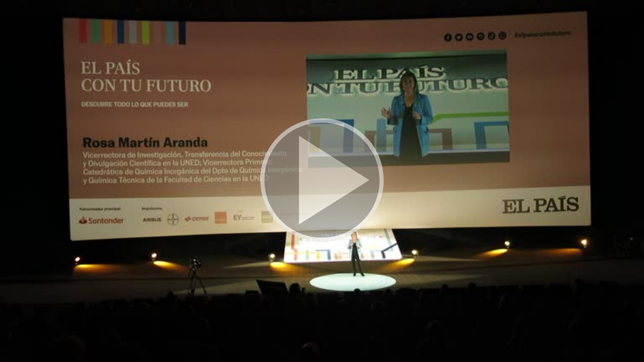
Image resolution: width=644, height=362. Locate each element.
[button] (322, 181)
